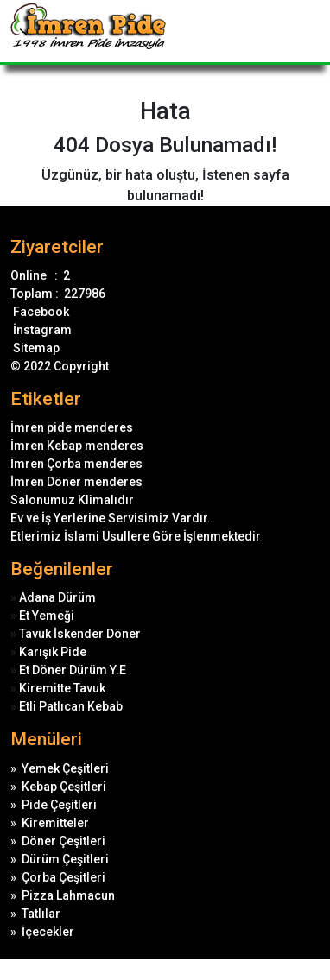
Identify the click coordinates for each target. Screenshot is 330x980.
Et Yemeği (47, 616)
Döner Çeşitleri (63, 841)
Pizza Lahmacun (68, 895)
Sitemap (35, 348)
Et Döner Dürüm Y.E (73, 670)
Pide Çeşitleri (59, 805)
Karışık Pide (53, 652)
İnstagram (41, 330)
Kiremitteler (55, 823)
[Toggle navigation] (308, 31)
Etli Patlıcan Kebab (71, 706)
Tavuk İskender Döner (80, 634)
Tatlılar (41, 914)
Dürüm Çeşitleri (65, 859)
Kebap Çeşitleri (64, 787)
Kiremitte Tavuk (62, 688)
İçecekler (48, 932)
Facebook (40, 312)
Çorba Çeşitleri (63, 877)
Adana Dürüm (57, 597)
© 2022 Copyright (60, 366)
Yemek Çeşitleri (65, 768)
